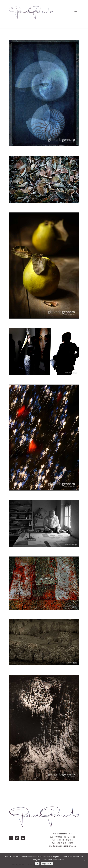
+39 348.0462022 (65, 843)
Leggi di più (47, 864)
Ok (37, 864)
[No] (84, 860)
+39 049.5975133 (64, 840)
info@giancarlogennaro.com (63, 846)
